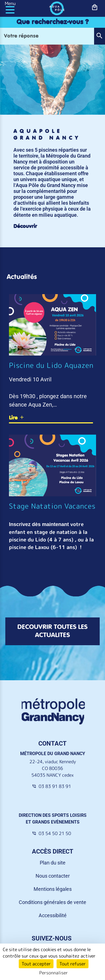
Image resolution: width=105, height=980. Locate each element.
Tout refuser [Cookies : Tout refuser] (73, 964)
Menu (10, 3)
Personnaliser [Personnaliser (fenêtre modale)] (53, 973)
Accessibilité (53, 915)
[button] (99, 36)
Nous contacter (53, 876)
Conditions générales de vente (53, 902)
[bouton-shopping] (95, 7)
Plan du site (53, 863)
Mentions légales (53, 889)
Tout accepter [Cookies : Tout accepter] (36, 964)
